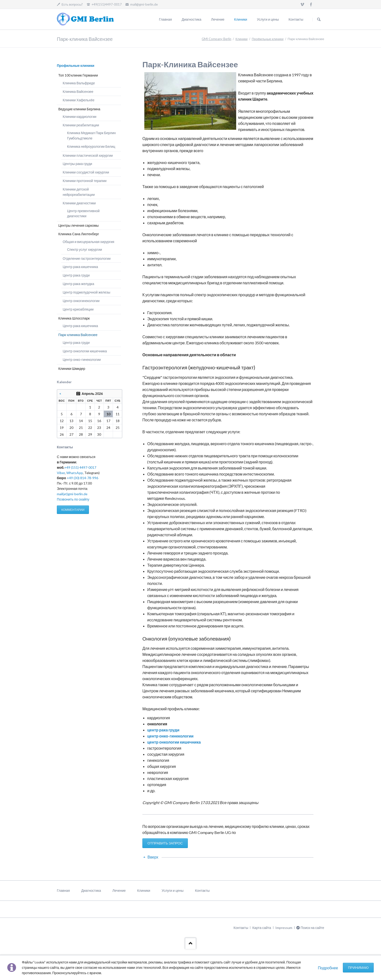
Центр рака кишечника (80, 267)
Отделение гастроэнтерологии (87, 258)
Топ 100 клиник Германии (78, 75)
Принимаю (358, 967)
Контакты (296, 19)
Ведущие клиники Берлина (79, 109)
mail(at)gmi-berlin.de (72, 494)
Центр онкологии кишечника (85, 351)
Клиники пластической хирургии (88, 155)
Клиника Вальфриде (79, 83)
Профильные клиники (268, 39)
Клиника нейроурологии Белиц (91, 146)
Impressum (284, 928)
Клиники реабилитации (81, 125)
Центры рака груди (77, 164)
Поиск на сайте (319, 19)
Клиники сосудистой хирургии (86, 172)
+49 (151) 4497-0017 (80, 467)
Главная (165, 19)
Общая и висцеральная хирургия (88, 242)
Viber (61, 473)
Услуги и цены (268, 19)
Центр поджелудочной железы (87, 292)
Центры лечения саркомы (78, 225)
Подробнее (328, 968)
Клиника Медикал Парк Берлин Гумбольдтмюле (91, 135)
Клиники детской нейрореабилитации (79, 192)
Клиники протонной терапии (85, 181)
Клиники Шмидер (72, 369)
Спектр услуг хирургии (85, 249)
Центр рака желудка (78, 284)
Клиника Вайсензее (78, 91)
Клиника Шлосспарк (74, 318)
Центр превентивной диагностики (83, 213)
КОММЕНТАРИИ (73, 510)
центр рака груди (163, 730)
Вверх (153, 857)
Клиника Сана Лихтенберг (79, 234)
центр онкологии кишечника (174, 742)
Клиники (241, 19)
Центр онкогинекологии (81, 301)
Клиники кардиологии (80, 117)
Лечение (218, 19)
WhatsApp (75, 473)
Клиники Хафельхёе (79, 100)
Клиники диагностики (79, 203)
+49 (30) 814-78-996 (82, 478)
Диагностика (191, 19)
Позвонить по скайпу (73, 499)
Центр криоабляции (78, 309)
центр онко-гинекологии (170, 736)
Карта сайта (262, 928)
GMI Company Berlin (216, 39)
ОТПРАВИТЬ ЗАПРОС (165, 843)
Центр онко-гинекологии (82, 360)
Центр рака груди (76, 275)
